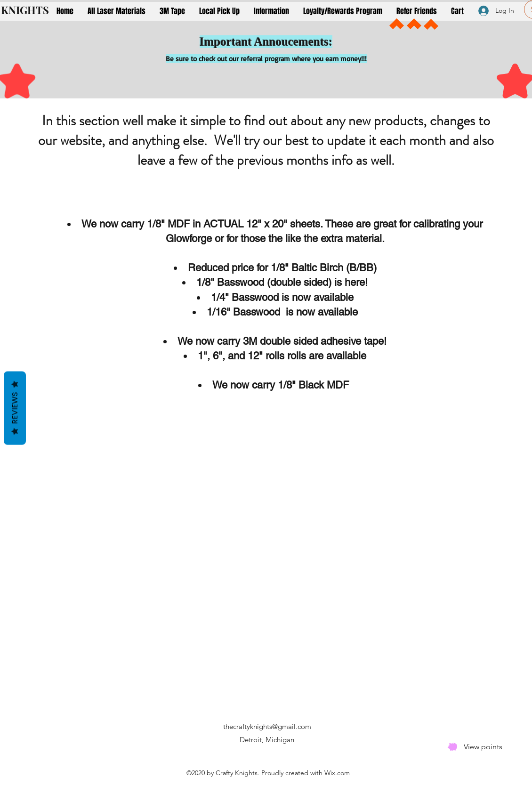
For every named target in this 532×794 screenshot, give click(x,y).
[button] (117, 11)
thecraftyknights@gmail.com (267, 726)
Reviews (15, 408)
